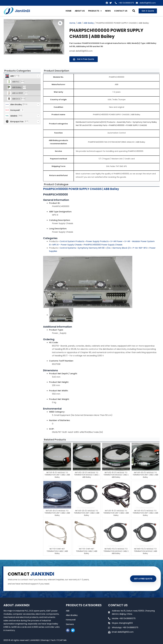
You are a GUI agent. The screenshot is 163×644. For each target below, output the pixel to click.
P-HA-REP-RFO (140, 248)
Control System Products (72, 241)
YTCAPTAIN (62, 640)
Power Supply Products (98, 241)
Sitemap (45, 640)
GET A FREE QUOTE (142, 579)
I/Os (109, 248)
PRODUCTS (95, 11)
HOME (68, 11)
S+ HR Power (117, 241)
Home (72, 23)
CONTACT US (121, 11)
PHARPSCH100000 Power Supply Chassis (103, 245)
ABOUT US (80, 11)
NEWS (108, 11)
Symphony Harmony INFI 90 (91, 248)
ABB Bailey (89, 23)
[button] (134, 11)
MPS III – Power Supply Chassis (67, 245)
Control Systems (68, 248)
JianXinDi (22, 11)
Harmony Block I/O (122, 248)
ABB (79, 23)
